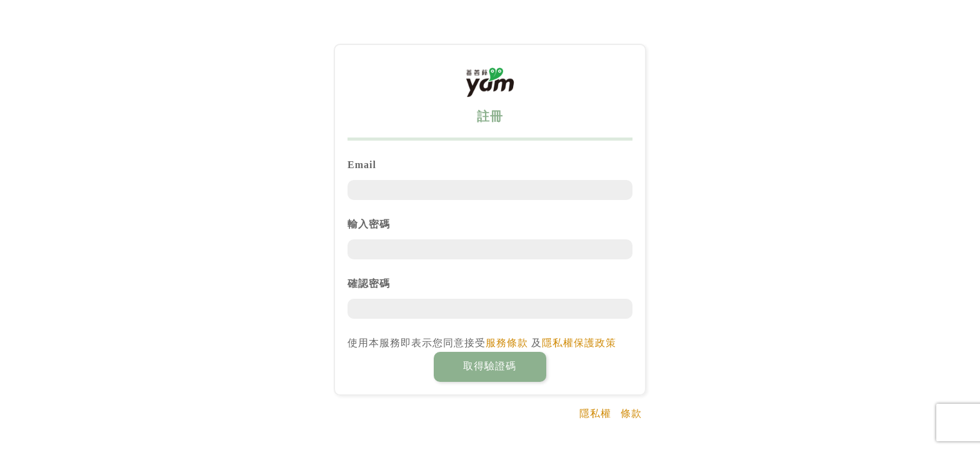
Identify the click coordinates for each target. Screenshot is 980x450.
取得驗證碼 (490, 366)
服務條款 (507, 343)
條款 (631, 413)
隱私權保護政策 (579, 343)
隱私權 (595, 413)
